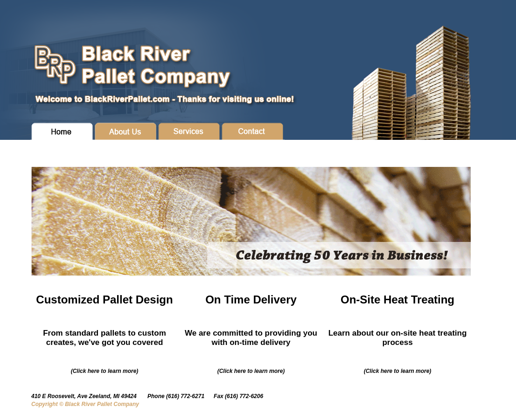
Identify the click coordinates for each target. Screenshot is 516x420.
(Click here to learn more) (105, 371)
